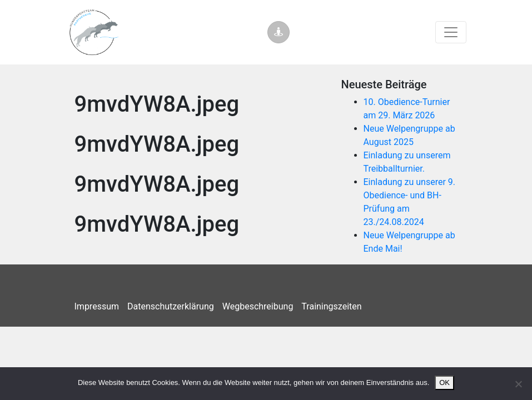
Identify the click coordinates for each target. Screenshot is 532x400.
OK (444, 382)
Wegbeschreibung (258, 306)
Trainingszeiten (331, 306)
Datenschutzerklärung (171, 306)
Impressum (97, 306)
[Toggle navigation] (451, 32)
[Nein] (518, 384)
